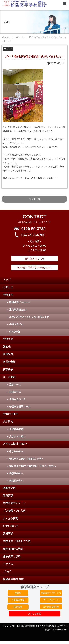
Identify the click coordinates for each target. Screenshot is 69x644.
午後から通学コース (20, 407)
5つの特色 (15, 332)
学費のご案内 (11, 414)
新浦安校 (8, 354)
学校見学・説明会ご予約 (17, 541)
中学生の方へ (16, 451)
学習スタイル (16, 324)
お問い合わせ (11, 526)
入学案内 (8, 421)
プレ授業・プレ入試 (14, 511)
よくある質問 (11, 518)
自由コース (15, 392)
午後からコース (17, 399)
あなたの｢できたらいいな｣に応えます (29, 317)
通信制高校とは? (18, 310)
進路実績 (8, 495)
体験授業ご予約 (12, 556)
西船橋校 (8, 369)
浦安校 (7, 347)
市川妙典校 (9, 362)
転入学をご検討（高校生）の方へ (27, 459)
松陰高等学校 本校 (13, 579)
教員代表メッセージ (20, 302)
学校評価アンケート (14, 503)
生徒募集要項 (16, 429)
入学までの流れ (17, 436)
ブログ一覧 (35, 199)
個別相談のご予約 (13, 549)
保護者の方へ (16, 473)
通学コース (15, 385)
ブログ (8, 49)
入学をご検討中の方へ (16, 444)
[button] (65, 4)
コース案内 (9, 377)
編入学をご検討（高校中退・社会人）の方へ (33, 466)
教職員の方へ (16, 481)
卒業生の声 (9, 488)
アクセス (8, 564)
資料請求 (8, 533)
